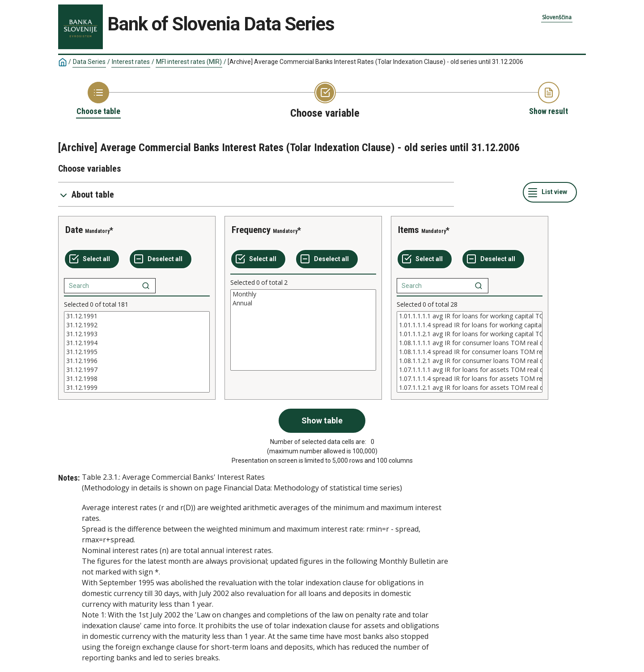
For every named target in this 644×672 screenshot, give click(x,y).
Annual (303, 303)
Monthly (303, 294)
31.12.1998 (137, 379)
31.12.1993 (137, 334)
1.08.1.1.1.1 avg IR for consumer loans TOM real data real (470, 343)
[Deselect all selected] (161, 259)
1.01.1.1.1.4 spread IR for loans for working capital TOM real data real (470, 325)
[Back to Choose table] (98, 99)
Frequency (251, 230)
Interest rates (131, 62)
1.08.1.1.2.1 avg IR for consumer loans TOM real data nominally (470, 361)
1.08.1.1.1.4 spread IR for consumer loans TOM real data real (470, 352)
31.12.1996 (137, 361)
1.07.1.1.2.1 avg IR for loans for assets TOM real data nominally (470, 388)
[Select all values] (92, 259)
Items (409, 230)
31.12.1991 (137, 316)
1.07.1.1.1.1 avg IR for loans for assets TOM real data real (470, 370)
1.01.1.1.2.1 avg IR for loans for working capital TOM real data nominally (470, 334)
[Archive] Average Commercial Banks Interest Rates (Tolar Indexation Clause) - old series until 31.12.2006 (375, 62)
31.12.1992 (137, 325)
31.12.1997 (137, 370)
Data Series (89, 62)
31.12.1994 (137, 343)
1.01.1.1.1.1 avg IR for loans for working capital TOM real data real (470, 316)
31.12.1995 (137, 352)
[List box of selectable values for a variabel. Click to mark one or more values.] (137, 352)
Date (74, 230)
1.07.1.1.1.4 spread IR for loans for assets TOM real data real (470, 379)
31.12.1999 (137, 388)
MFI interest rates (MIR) (189, 62)
